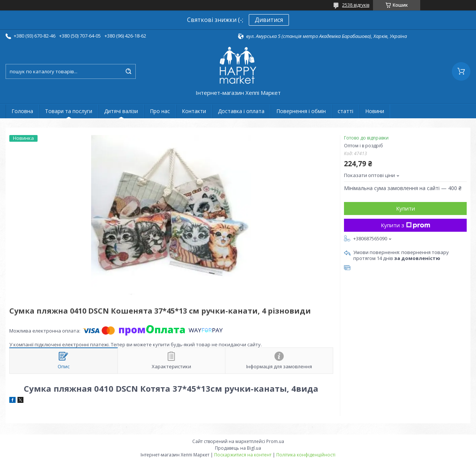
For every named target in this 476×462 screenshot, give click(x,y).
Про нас (160, 111)
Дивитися (269, 20)
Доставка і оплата (241, 111)
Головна (22, 111)
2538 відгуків (356, 5)
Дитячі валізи (121, 111)
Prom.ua (275, 441)
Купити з (406, 225)
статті (345, 111)
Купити (406, 208)
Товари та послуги (69, 111)
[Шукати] (128, 71)
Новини (375, 111)
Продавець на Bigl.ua (238, 448)
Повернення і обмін (301, 111)
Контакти (194, 111)
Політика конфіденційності (306, 455)
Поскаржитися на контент (243, 455)
